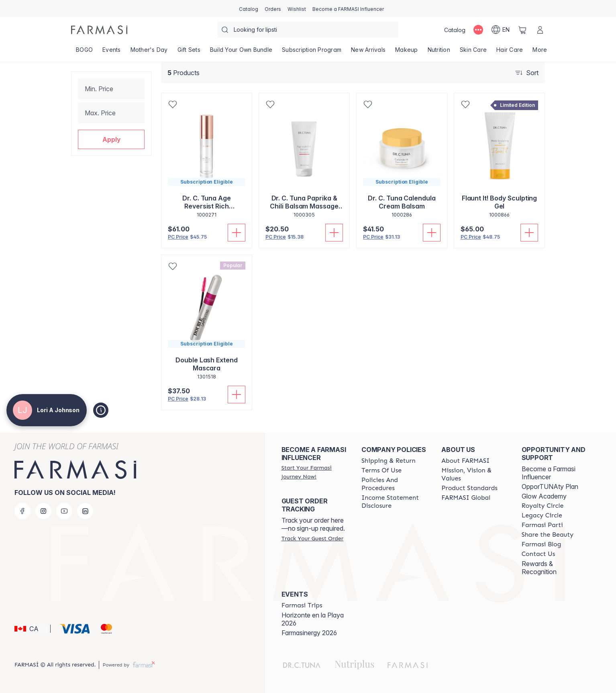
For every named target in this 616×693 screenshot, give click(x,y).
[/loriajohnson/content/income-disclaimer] (394, 502)
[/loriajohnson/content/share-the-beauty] (548, 535)
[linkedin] (85, 511)
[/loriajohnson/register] (273, 8)
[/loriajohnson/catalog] (249, 8)
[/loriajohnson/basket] (522, 30)
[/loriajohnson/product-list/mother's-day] (149, 52)
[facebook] (22, 511)
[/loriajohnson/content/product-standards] (469, 488)
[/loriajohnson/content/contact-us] (538, 554)
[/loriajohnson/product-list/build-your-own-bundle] (241, 52)
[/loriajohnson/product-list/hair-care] (510, 52)
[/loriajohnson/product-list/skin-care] (473, 52)
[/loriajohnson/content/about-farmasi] (465, 461)
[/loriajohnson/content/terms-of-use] (381, 470)
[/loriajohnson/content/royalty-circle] (543, 506)
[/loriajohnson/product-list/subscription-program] (312, 52)
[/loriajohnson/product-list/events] (112, 52)
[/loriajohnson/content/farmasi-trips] (302, 605)
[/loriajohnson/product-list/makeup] (407, 52)
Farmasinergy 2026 (309, 633)
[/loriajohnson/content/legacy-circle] (542, 515)
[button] (111, 139)
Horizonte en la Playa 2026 (313, 619)
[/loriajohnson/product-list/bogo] (84, 52)
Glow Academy (544, 496)
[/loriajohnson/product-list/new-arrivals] (368, 52)
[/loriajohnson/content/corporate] (466, 498)
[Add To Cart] (237, 233)
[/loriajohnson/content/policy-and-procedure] (394, 484)
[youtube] (64, 511)
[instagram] (43, 511)
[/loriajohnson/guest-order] (312, 538)
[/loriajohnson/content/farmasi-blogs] (542, 544)
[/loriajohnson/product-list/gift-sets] (189, 52)
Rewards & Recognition (539, 568)
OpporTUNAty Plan (550, 487)
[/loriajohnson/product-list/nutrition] (439, 52)
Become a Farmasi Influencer (549, 473)
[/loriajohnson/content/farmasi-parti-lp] (542, 525)
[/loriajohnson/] (99, 30)
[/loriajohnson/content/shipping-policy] (389, 461)
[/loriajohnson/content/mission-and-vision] (474, 474)
